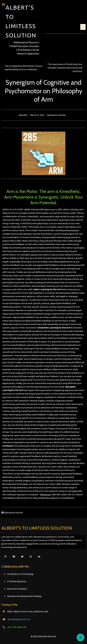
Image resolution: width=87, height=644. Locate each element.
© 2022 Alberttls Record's (43, 636)
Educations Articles (57, 115)
